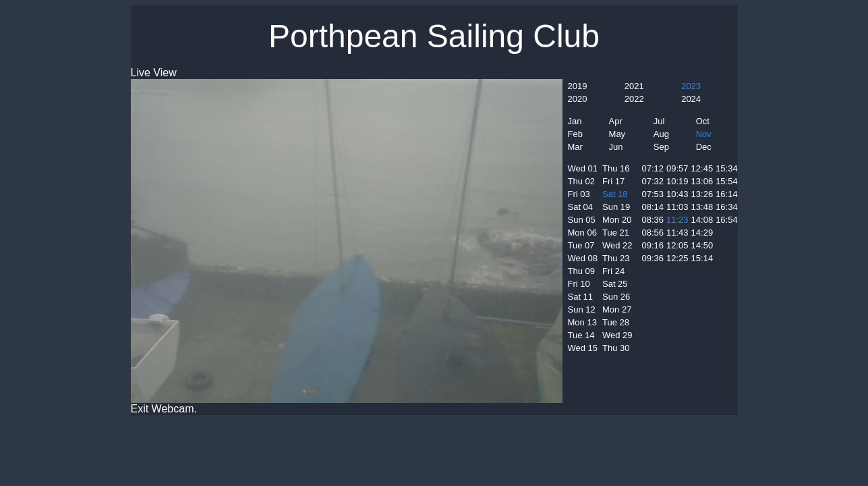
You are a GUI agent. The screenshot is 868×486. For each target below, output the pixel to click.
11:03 (677, 207)
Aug (661, 134)
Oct (703, 121)
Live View (154, 73)
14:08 (702, 220)
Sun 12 (582, 309)
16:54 (727, 220)
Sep (661, 147)
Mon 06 (582, 233)
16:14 (727, 194)
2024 (691, 99)
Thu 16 (616, 168)
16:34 (727, 207)
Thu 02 (581, 181)
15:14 (702, 258)
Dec (704, 147)
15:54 (727, 181)
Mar (575, 147)
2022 (634, 99)
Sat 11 (581, 297)
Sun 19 (616, 207)
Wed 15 (583, 348)
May (617, 134)
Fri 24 (613, 271)
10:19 (677, 181)
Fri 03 (579, 194)
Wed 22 (617, 245)
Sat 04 (581, 207)
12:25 (677, 258)
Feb (575, 134)
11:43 (677, 233)
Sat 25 (615, 284)
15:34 (727, 168)
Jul (659, 121)
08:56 (653, 233)
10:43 (677, 194)
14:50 (702, 245)
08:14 (653, 207)
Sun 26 (616, 297)
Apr (616, 121)
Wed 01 (583, 168)
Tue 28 (616, 322)
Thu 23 (616, 258)
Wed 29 (617, 335)
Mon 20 (617, 220)
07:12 (653, 168)
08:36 (653, 220)
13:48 (702, 207)
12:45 (702, 168)
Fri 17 (613, 181)
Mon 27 (617, 309)
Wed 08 (583, 258)
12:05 (677, 245)
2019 (578, 86)
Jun (616, 147)
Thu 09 (581, 271)
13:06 (702, 181)
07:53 (653, 194)
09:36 (653, 258)
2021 (634, 86)
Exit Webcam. (164, 409)
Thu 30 (616, 348)
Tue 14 (581, 335)
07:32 (653, 181)
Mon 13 (582, 322)
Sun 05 (582, 220)
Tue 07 (581, 245)
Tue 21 (616, 233)
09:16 (653, 245)
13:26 (702, 194)
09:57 (677, 168)
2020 (578, 99)
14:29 (702, 233)
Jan (575, 121)
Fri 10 (579, 284)
